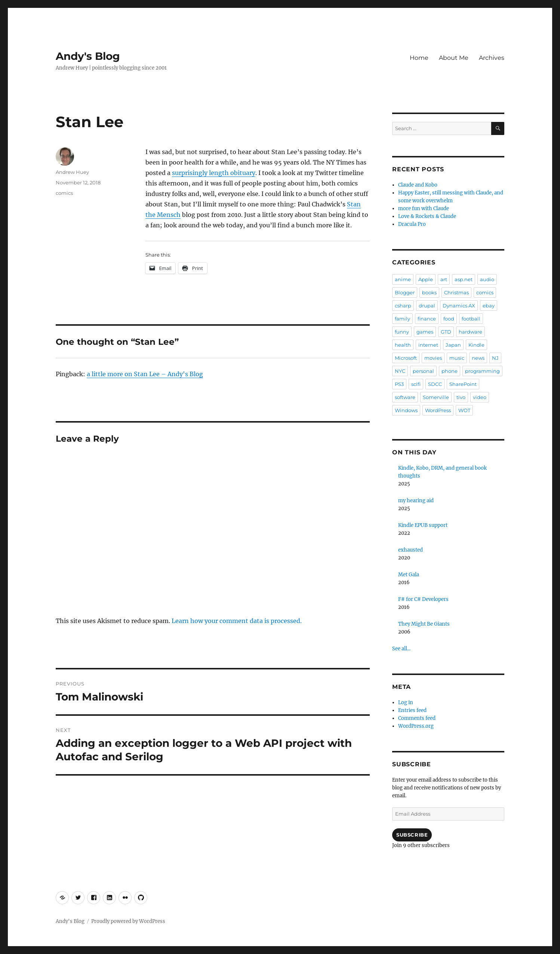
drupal (427, 306)
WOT (464, 410)
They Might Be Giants (424, 624)
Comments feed (417, 718)
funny (402, 332)
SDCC (435, 384)
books (429, 292)
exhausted (410, 550)
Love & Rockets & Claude (427, 216)
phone (450, 371)
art (444, 279)
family (402, 319)
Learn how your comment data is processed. (237, 621)
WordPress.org (416, 726)
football (471, 319)
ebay (489, 306)
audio (487, 279)
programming (482, 371)
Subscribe (412, 835)
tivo (461, 397)
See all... (401, 649)
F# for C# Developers (423, 599)
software (405, 397)
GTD (446, 332)
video (480, 397)
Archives (492, 58)
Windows (406, 410)
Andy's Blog (88, 56)
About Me (454, 58)
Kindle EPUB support (423, 525)
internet (428, 345)
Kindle (476, 345)
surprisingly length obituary (214, 173)
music (457, 358)
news (478, 358)
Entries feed (412, 710)
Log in (406, 703)
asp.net (464, 279)
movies (433, 358)
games (425, 332)
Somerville (436, 397)
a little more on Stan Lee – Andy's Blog (145, 374)
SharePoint (463, 384)
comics (64, 193)
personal (423, 371)
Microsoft (406, 358)
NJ (495, 358)
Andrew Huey (72, 172)
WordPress (438, 410)
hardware (470, 332)
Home (419, 58)
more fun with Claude (424, 208)
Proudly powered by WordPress (128, 921)
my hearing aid (416, 501)
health (403, 345)
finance (427, 319)
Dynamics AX (459, 306)
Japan (453, 345)
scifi (416, 384)
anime (403, 279)
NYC (400, 371)
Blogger (405, 292)
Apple (426, 279)
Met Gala (409, 575)
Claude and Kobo (418, 185)
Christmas (456, 292)
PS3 (399, 384)
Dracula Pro (412, 224)
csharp (403, 306)
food (449, 319)
